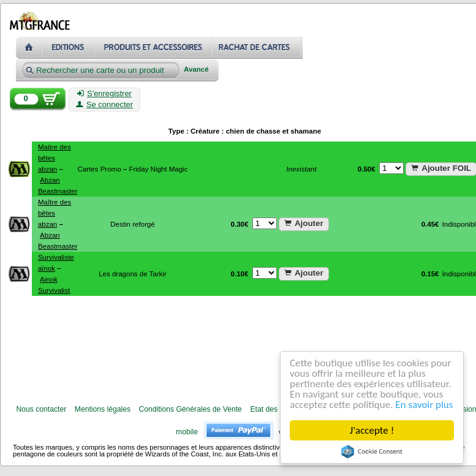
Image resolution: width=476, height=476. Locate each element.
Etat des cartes (275, 409)
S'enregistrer (104, 94)
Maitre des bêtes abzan (55, 158)
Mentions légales (103, 409)
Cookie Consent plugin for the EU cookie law (372, 451)
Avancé (196, 70)
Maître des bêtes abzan (55, 213)
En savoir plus (425, 405)
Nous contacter (41, 409)
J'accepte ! (372, 430)
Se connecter (104, 105)
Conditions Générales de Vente (191, 409)
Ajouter (304, 223)
